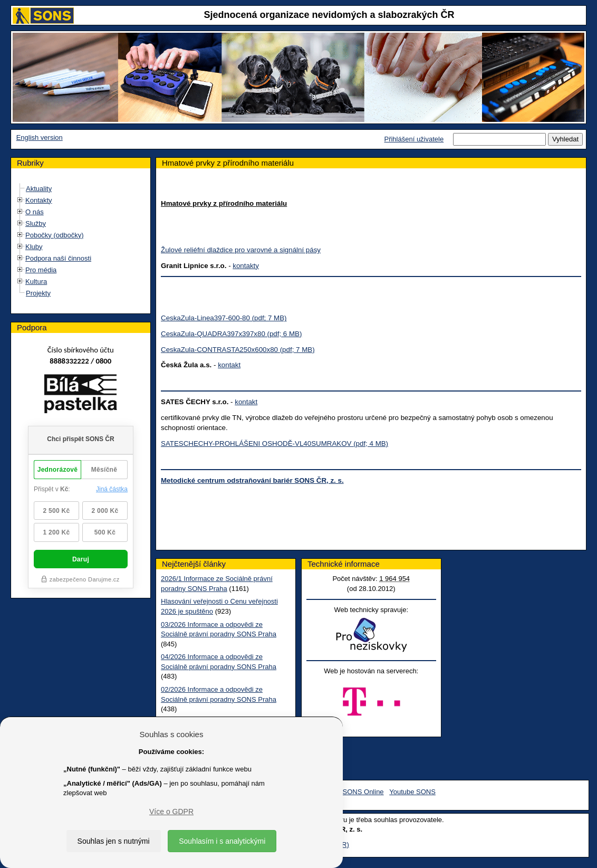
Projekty (38, 293)
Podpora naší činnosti (58, 258)
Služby (36, 223)
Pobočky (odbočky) (55, 235)
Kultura (36, 282)
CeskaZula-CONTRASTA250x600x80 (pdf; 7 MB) (238, 350)
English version (40, 137)
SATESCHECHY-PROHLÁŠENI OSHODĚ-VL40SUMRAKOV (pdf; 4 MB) (275, 443)
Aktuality (39, 189)
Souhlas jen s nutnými (114, 841)
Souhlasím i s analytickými (222, 841)
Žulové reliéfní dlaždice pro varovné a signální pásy (241, 250)
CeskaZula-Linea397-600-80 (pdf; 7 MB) (224, 318)
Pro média (41, 270)
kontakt (229, 365)
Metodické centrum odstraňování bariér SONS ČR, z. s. (252, 480)
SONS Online (363, 792)
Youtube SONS (412, 792)
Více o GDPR (171, 812)
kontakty (246, 266)
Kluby (34, 247)
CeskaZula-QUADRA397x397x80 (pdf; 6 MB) (231, 334)
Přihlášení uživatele (414, 139)
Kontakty (39, 200)
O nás (35, 212)
